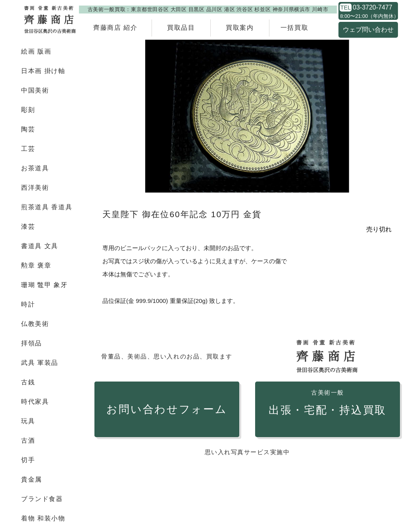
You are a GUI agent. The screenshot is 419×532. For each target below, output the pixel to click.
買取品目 (181, 28)
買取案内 (240, 28)
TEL (346, 8)
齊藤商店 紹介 (115, 28)
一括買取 (294, 28)
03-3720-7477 (373, 8)
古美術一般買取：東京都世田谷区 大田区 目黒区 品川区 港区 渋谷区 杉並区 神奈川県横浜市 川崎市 (208, 9)
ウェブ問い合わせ (368, 30)
